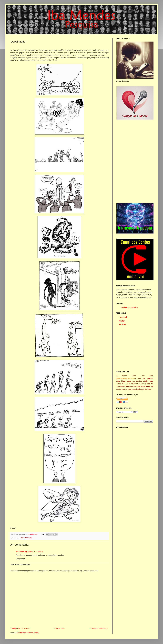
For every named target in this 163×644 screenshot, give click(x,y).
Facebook (123, 317)
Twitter (122, 321)
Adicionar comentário (20, 564)
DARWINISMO (26, 538)
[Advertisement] (135, 161)
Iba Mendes (33, 534)
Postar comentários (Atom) (28, 633)
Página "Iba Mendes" (130, 307)
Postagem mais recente (20, 628)
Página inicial (60, 628)
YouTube (122, 325)
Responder (20, 559)
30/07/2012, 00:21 (36, 551)
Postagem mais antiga (99, 628)
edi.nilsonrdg (22, 551)
